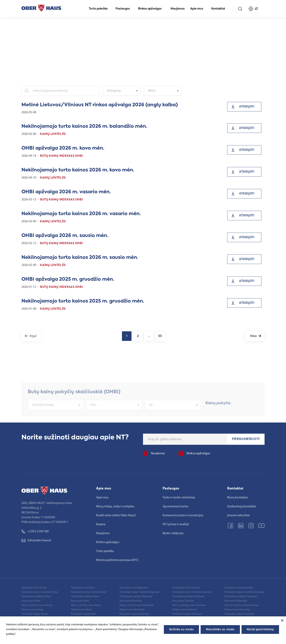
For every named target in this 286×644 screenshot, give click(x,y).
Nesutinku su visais (220, 629)
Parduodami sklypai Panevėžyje (239, 614)
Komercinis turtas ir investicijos (183, 515)
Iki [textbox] (151, 414)
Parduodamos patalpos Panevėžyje (241, 597)
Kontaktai (220, 9)
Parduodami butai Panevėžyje (239, 588)
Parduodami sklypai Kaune (84, 614)
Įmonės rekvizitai (238, 515)
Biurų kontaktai (237, 498)
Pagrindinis (28, 24)
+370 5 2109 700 (35, 532)
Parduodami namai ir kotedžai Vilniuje (40, 592)
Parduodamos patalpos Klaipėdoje (136, 597)
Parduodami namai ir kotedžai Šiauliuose (192, 592)
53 (160, 336)
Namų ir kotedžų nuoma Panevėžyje (242, 605)
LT (255, 9)
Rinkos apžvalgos (152, 9)
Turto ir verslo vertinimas (179, 498)
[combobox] (122, 91)
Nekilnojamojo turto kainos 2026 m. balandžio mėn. (84, 126)
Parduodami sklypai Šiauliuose (187, 614)
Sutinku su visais (182, 629)
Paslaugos (124, 9)
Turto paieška (100, 9)
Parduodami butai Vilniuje (34, 588)
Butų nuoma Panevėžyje (236, 601)
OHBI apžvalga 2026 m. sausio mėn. (65, 236)
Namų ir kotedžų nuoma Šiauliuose (189, 605)
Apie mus (198, 9)
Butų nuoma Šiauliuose (183, 601)
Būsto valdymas (173, 533)
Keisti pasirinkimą (260, 629)
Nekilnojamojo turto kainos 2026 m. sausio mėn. (80, 257)
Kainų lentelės (53, 134)
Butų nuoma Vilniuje (31, 601)
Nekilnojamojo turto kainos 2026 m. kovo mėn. (78, 170)
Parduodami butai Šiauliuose (186, 588)
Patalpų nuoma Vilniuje (32, 610)
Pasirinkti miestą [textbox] (43, 414)
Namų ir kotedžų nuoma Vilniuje (37, 605)
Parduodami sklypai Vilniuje (35, 614)
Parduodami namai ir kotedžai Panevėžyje (244, 592)
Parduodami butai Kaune (83, 588)
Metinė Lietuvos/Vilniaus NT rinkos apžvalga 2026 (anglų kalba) (100, 105)
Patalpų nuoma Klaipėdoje (132, 610)
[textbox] (120, 91)
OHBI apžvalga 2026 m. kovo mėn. (63, 148)
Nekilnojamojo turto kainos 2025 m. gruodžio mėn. (83, 301)
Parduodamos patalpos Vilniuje (36, 597)
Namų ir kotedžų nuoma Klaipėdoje (137, 605)
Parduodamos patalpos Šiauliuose (188, 597)
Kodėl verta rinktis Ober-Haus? (116, 515)
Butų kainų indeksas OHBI (61, 156)
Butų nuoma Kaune (80, 601)
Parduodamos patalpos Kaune (85, 597)
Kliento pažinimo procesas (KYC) (117, 560)
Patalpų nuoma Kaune (81, 610)
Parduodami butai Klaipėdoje (134, 588)
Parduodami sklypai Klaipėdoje (134, 614)
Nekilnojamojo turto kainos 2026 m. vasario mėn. (81, 214)
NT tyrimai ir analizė (176, 524)
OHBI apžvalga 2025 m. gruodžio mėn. (68, 279)
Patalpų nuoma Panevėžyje (237, 610)
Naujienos (178, 9)
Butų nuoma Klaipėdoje (131, 601)
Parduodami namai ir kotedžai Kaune (89, 592)
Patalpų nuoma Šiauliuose (185, 610)
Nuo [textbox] (93, 414)
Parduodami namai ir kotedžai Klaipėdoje (139, 592)
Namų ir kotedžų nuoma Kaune (86, 605)
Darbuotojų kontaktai (242, 507)
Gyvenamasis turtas (175, 507)
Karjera (101, 524)
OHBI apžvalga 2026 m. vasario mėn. (66, 192)
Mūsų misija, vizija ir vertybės (115, 507)
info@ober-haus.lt (36, 541)
